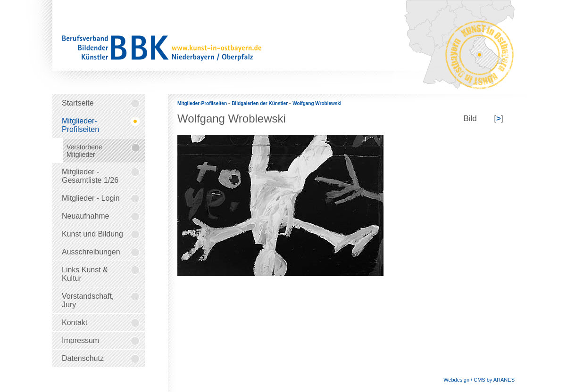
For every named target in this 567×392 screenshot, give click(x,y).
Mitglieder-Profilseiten (203, 103)
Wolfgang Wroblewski (317, 103)
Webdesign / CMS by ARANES (479, 380)
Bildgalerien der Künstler (260, 103)
